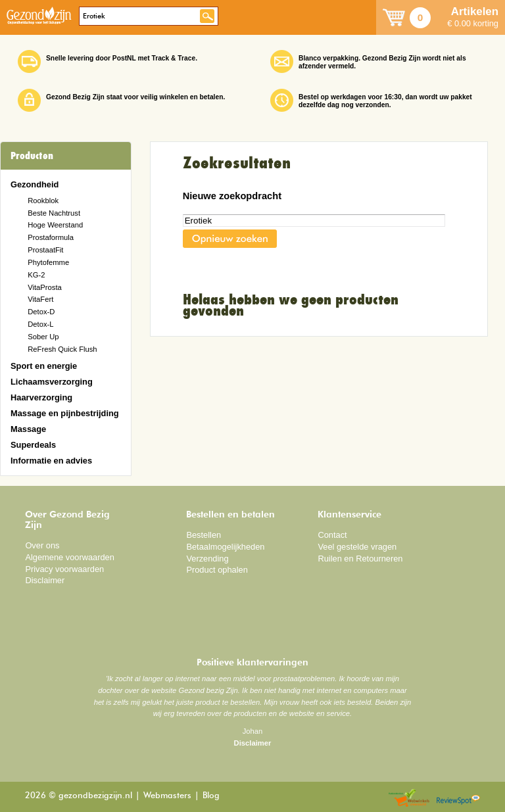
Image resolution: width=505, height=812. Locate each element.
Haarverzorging (41, 397)
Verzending (207, 559)
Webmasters (167, 796)
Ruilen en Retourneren (360, 559)
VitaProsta (45, 287)
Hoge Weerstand (55, 225)
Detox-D (41, 312)
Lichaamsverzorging (52, 382)
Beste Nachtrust (54, 213)
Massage (28, 429)
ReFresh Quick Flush (62, 349)
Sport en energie (44, 366)
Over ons (42, 545)
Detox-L (40, 324)
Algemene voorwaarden (70, 557)
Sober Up (43, 337)
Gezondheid (35, 184)
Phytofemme (48, 262)
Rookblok (43, 201)
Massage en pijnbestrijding (65, 413)
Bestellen (204, 535)
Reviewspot (458, 799)
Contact (332, 535)
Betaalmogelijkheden (225, 547)
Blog (211, 796)
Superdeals (33, 445)
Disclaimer (45, 580)
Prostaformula (51, 237)
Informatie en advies (51, 461)
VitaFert (40, 299)
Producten (32, 156)
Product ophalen (217, 570)
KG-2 (36, 275)
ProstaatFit (45, 250)
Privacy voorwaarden (64, 569)
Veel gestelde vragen (357, 547)
